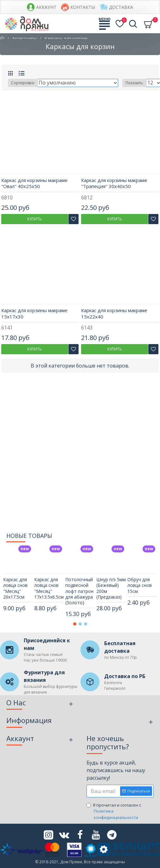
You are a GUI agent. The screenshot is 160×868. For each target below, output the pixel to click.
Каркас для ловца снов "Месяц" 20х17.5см (15, 588)
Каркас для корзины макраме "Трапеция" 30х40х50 (114, 183)
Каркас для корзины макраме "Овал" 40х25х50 (34, 183)
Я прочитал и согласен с (120, 811)
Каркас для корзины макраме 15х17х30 (34, 314)
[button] (75, 624)
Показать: (134, 83)
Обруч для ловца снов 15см (140, 585)
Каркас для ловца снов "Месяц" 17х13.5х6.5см (49, 588)
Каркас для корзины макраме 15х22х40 (114, 314)
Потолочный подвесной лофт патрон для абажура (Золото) (79, 591)
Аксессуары (24, 38)
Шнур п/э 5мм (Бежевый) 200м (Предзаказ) (111, 588)
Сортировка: (23, 83)
